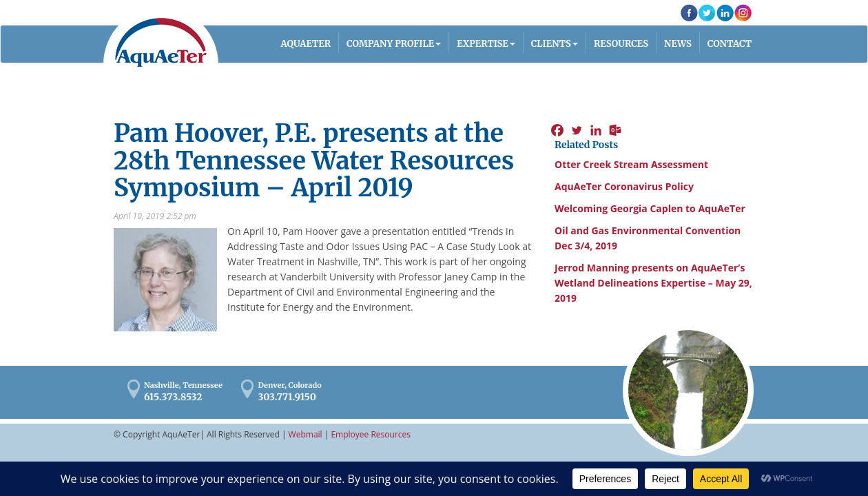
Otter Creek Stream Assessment (631, 164)
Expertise (483, 44)
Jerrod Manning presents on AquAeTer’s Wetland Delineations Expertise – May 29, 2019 (653, 283)
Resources (621, 44)
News (678, 44)
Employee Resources (371, 434)
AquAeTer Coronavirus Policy (624, 186)
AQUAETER (306, 44)
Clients (551, 44)
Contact (730, 44)
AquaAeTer (161, 42)
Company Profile (390, 44)
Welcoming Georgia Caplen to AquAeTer (650, 208)
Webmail (306, 434)
